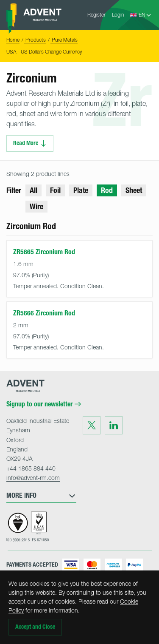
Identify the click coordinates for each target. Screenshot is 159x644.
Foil (55, 190)
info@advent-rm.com (33, 478)
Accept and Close (35, 627)
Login (118, 15)
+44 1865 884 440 (31, 468)
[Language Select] (145, 15)
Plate (81, 190)
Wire (36, 207)
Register (96, 15)
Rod (107, 190)
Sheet (134, 190)
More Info (41, 496)
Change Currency (64, 52)
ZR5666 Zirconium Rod (44, 313)
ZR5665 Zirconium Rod (44, 252)
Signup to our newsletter (44, 404)
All (33, 190)
